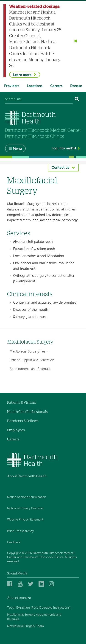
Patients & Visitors (22, 403)
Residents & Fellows (23, 421)
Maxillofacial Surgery (30, 342)
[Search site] (39, 99)
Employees (16, 430)
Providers (12, 86)
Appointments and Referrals (30, 369)
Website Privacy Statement (25, 520)
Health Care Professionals (28, 412)
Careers (56, 86)
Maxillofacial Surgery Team (29, 352)
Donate (76, 86)
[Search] (77, 99)
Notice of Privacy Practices (25, 508)
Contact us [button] (60, 168)
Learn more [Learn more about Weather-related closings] (22, 75)
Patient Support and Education (32, 360)
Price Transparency (20, 531)
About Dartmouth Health (27, 476)
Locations (35, 86)
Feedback (14, 542)
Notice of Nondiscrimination (27, 497)
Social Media (17, 573)
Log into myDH (64, 148)
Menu (17, 149)
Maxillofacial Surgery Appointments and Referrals (34, 617)
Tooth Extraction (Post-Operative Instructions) (39, 608)
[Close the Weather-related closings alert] (76, 41)
